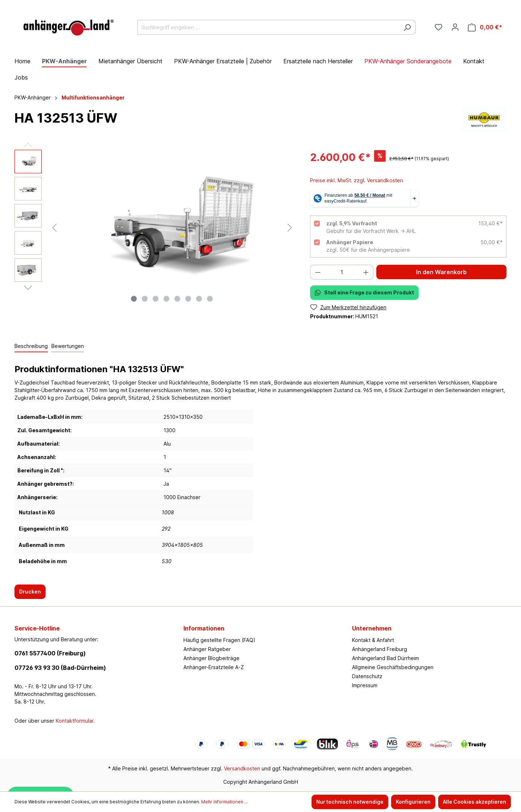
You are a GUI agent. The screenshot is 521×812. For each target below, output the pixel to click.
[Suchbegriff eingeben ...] (268, 27)
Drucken (30, 592)
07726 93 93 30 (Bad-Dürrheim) (60, 668)
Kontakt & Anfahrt (373, 640)
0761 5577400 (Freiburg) (50, 653)
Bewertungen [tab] (68, 346)
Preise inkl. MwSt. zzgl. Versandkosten (357, 180)
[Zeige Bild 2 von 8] (145, 299)
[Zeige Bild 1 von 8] (134, 299)
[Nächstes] (290, 228)
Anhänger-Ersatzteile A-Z (214, 667)
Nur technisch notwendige (350, 802)
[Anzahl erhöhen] (366, 272)
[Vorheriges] (54, 228)
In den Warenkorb (441, 272)
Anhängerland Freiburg (380, 649)
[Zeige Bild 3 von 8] (156, 299)
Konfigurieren (413, 802)
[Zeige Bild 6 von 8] (188, 299)
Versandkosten (242, 768)
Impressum (365, 685)
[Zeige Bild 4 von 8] (166, 299)
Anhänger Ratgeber (207, 649)
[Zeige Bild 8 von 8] (210, 299)
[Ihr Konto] (455, 27)
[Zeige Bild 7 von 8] (199, 299)
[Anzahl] (342, 272)
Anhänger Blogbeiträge (211, 658)
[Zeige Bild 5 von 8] (177, 299)
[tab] (31, 346)
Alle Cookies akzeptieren (475, 802)
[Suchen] (407, 27)
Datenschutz (367, 676)
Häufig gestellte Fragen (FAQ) (219, 640)
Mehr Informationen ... (224, 802)
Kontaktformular (75, 721)
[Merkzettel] (439, 27)
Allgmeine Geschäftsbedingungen (393, 667)
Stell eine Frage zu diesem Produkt (364, 292)
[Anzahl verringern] (318, 272)
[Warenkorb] (485, 27)
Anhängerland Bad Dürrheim (386, 658)
